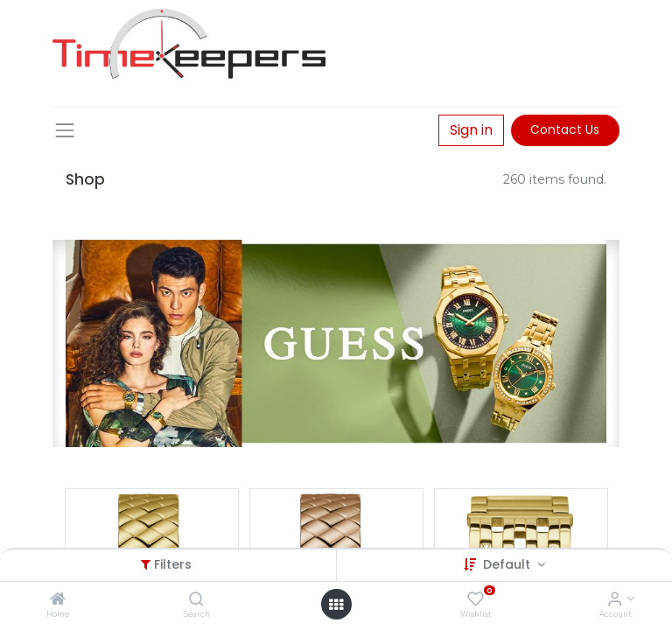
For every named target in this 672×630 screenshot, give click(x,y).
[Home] (58, 600)
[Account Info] (615, 600)
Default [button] (508, 564)
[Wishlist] (476, 600)
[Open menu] (336, 605)
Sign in (471, 130)
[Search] (196, 600)
